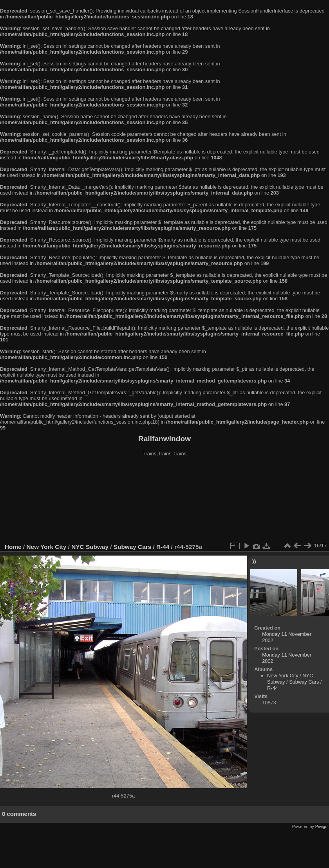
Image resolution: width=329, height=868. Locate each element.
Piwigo (321, 826)
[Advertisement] (165, 501)
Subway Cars (132, 547)
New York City (47, 547)
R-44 (163, 547)
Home (13, 547)
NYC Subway (90, 547)
